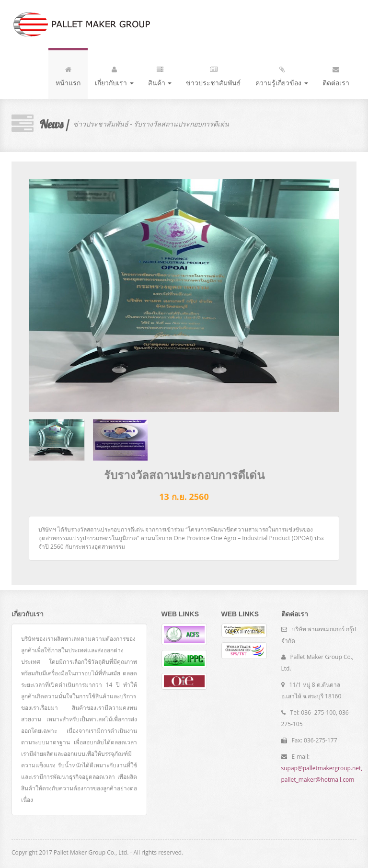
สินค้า (160, 74)
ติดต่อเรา (336, 74)
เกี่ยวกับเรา (114, 74)
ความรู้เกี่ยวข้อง (282, 74)
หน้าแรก (68, 74)
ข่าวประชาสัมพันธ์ (213, 74)
